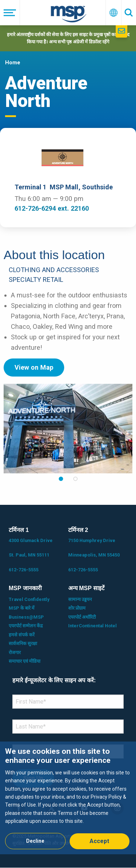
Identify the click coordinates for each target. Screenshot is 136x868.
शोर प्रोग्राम (77, 608)
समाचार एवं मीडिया (24, 661)
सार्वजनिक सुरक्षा (23, 643)
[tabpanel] (68, 429)
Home (13, 63)
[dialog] (68, 798)
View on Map (34, 367)
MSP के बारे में (22, 608)
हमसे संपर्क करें (22, 635)
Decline (35, 841)
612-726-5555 (24, 570)
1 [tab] (61, 479)
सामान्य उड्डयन (80, 599)
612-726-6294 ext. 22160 (52, 208)
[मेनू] (10, 13)
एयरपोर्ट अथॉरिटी (82, 617)
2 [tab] (75, 479)
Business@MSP (26, 617)
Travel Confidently (29, 599)
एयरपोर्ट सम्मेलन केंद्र (26, 626)
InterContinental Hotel (92, 626)
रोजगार (15, 652)
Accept (99, 841)
